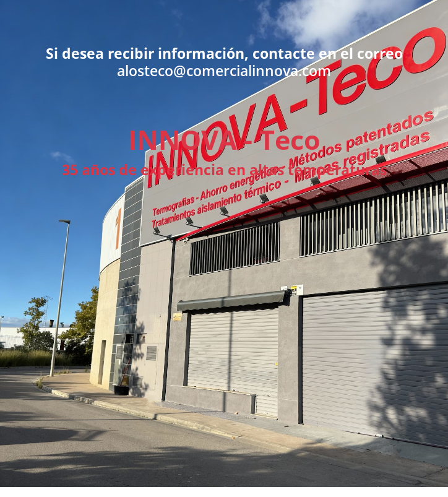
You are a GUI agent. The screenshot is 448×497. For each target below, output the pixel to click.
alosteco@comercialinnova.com (224, 71)
